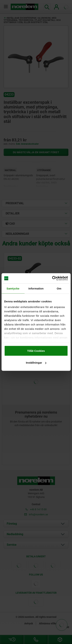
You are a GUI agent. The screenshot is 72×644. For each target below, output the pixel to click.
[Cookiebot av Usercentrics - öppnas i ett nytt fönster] (52, 278)
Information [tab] (36, 288)
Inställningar (36, 363)
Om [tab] (59, 288)
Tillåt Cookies (36, 351)
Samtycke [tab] (13, 288)
